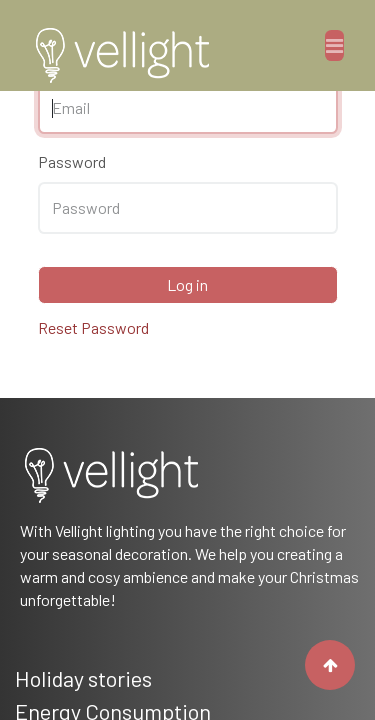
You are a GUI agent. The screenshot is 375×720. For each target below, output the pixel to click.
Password (72, 161)
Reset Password (93, 327)
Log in (187, 284)
